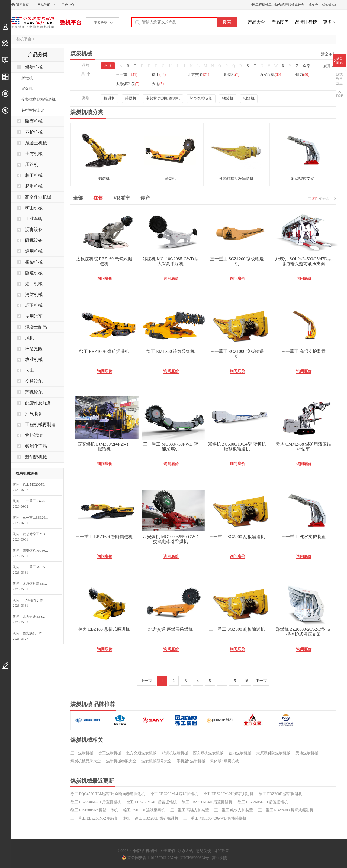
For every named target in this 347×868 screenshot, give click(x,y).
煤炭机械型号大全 (156, 761)
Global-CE (329, 5)
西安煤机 (270, 75)
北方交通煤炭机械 (141, 753)
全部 (307, 66)
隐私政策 (221, 851)
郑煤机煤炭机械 (175, 753)
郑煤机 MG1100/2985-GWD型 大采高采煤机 (170, 261)
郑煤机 (232, 75)
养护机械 (34, 132)
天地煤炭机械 (307, 753)
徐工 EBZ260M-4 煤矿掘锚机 (174, 794)
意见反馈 (203, 851)
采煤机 (131, 98)
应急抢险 (34, 349)
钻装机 (228, 98)
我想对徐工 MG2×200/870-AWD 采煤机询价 (37, 534)
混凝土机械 (36, 143)
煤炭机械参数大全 (121, 761)
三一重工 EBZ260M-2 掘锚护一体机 (100, 818)
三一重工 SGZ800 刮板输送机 (237, 629)
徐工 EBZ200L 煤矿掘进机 (156, 818)
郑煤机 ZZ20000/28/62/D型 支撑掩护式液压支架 (303, 632)
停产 (145, 198)
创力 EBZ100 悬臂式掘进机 (104, 629)
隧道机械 (34, 273)
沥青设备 (34, 230)
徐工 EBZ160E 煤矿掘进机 (104, 351)
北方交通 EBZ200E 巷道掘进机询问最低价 (37, 617)
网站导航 (44, 5)
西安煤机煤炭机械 (208, 753)
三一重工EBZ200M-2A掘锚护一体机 (37, 518)
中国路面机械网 (32, 22)
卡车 (30, 370)
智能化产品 (36, 446)
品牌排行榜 (306, 22)
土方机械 (34, 154)
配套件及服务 (38, 403)
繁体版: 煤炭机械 (224, 761)
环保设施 (34, 392)
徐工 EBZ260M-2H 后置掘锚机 (263, 802)
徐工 (159, 75)
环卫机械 (34, 305)
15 (234, 681)
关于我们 (167, 851)
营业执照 (219, 858)
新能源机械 (36, 457)
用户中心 (68, 5)
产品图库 (280, 22)
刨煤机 (249, 98)
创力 (302, 75)
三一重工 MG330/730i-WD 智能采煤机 (171, 446)
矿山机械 (34, 208)
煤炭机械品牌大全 (86, 761)
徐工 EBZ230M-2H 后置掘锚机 (96, 802)
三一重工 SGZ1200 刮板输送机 (237, 261)
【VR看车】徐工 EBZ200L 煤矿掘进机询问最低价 (37, 600)
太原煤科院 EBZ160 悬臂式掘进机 (104, 261)
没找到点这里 (339, 79)
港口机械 (34, 284)
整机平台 (71, 22)
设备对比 (339, 61)
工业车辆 (34, 219)
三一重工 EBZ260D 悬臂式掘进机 (286, 810)
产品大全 (256, 22)
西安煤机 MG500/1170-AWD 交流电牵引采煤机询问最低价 (37, 551)
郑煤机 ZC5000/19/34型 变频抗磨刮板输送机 (237, 446)
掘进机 (110, 98)
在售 (98, 198)
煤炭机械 (34, 67)
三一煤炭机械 (82, 753)
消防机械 (34, 295)
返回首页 (23, 5)
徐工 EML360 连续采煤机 (171, 351)
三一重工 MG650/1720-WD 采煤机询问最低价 (37, 567)
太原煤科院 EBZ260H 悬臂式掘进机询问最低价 (37, 584)
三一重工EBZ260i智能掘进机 (37, 501)
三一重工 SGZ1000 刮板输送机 (237, 354)
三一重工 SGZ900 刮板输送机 (237, 537)
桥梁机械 (34, 262)
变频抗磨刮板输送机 (163, 98)
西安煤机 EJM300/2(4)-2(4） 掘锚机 (104, 446)
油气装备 (34, 414)
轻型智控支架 (201, 98)
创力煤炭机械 (240, 753)
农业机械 (34, 360)
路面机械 (34, 121)
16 (246, 681)
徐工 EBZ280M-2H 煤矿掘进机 (228, 794)
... (222, 681)
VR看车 (122, 198)
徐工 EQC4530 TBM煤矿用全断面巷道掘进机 (108, 794)
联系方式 (185, 851)
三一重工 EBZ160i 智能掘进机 (104, 537)
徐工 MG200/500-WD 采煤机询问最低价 (37, 485)
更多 (327, 22)
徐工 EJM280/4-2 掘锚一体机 (94, 810)
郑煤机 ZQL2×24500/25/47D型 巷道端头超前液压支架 (303, 261)
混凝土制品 (36, 327)
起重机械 (34, 186)
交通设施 (34, 381)
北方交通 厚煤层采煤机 (171, 629)
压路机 (32, 165)
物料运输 (34, 435)
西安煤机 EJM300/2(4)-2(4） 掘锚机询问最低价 (37, 633)
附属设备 (34, 240)
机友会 (313, 5)
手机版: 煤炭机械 (191, 761)
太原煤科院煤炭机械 (273, 753)
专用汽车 (34, 316)
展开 (327, 66)
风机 (30, 338)
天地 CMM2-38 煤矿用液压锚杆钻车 (303, 446)
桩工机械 (34, 175)
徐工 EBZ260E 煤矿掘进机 (280, 794)
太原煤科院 (127, 84)
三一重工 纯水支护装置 (303, 537)
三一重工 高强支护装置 (303, 351)
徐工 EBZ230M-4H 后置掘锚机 (151, 802)
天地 (158, 84)
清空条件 (329, 54)
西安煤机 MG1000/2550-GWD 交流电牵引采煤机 (171, 539)
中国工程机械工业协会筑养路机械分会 (277, 5)
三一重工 (126, 75)
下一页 (261, 681)
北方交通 (198, 75)
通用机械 (34, 251)
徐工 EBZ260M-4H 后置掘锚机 (207, 802)
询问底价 (105, 279)
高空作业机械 (38, 197)
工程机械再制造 (40, 425)
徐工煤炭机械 (110, 753)
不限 (108, 66)
